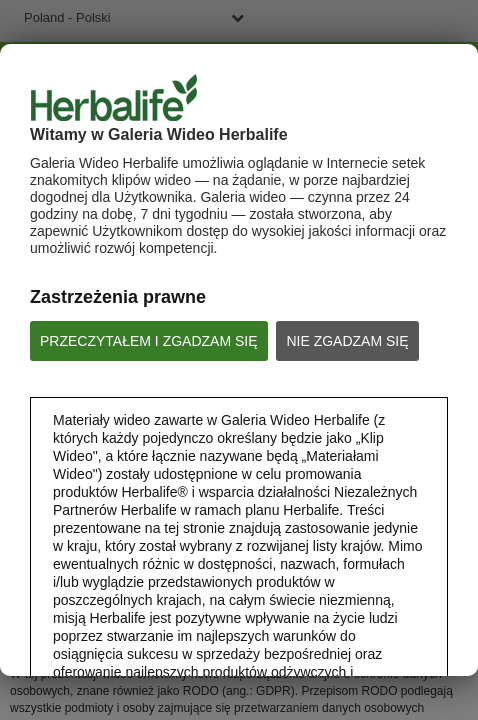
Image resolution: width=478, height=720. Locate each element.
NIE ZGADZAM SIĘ (347, 341)
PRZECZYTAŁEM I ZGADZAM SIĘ (149, 341)
